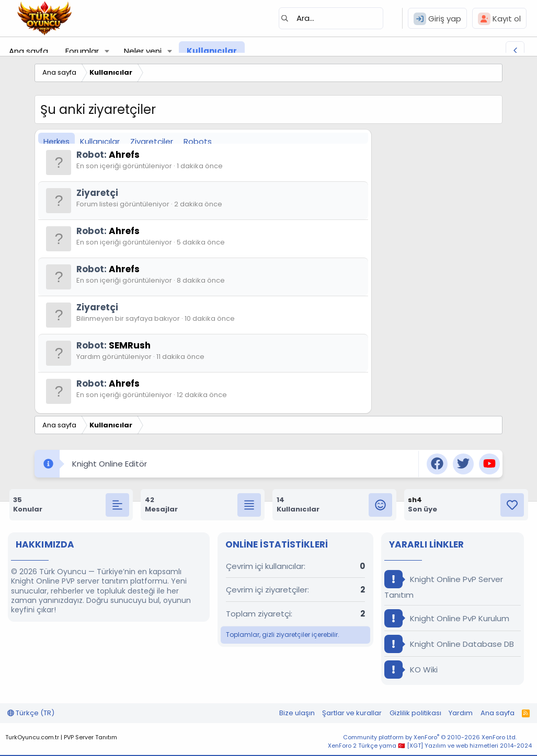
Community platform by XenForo (430, 737)
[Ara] (331, 18)
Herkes (56, 141)
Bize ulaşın (297, 713)
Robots (198, 141)
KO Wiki (411, 670)
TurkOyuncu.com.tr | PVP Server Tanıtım (61, 737)
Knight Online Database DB (449, 644)
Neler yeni (143, 51)
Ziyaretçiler (152, 141)
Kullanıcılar (212, 51)
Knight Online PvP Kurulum (447, 618)
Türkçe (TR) (31, 713)
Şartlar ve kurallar (352, 713)
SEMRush (130, 345)
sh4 (415, 500)
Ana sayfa (28, 51)
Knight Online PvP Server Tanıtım (444, 585)
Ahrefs (124, 155)
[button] (107, 51)
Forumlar (82, 51)
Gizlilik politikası (415, 713)
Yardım (461, 713)
